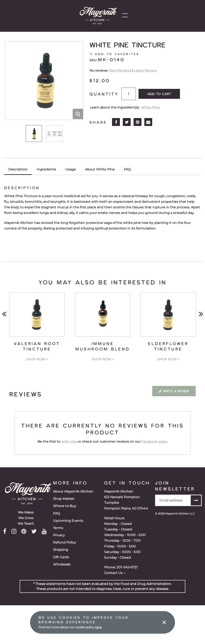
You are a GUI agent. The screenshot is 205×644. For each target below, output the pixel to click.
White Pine (150, 107)
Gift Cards (61, 557)
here (98, 627)
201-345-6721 (127, 567)
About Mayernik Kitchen (73, 491)
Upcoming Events (68, 521)
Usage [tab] (71, 169)
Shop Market (64, 499)
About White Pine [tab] (100, 169)
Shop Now (37, 359)
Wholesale (62, 564)
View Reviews (120, 71)
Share (98, 122)
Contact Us (115, 573)
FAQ (56, 513)
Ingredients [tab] (46, 169)
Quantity (104, 94)
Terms (58, 528)
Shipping (61, 550)
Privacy (59, 535)
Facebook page (154, 442)
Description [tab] (18, 169)
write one (69, 442)
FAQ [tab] (127, 169)
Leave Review (145, 71)
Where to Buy (65, 506)
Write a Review (174, 391)
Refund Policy (65, 542)
